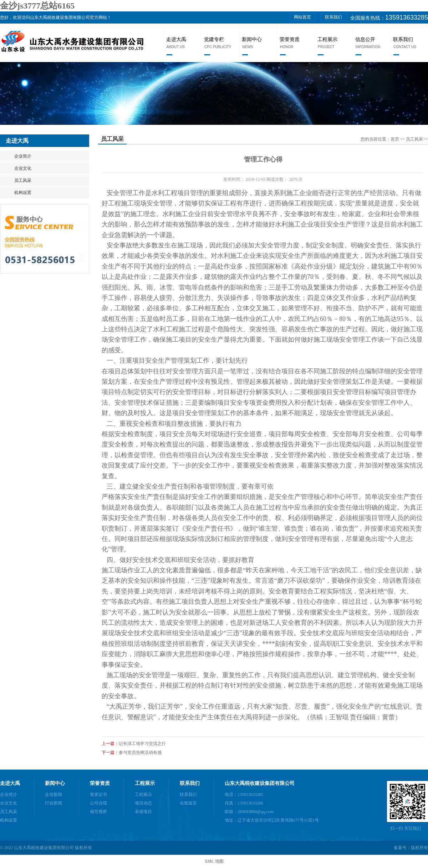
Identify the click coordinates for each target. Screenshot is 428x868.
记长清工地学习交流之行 (142, 744)
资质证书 (98, 795)
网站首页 (302, 17)
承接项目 (143, 812)
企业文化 (23, 168)
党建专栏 (214, 39)
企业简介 (23, 156)
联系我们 (333, 17)
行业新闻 (53, 803)
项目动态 (143, 803)
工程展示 (327, 39)
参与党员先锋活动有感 (140, 752)
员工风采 (23, 180)
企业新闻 (53, 795)
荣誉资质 (290, 39)
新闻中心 (252, 39)
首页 (395, 139)
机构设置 (23, 193)
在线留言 (188, 803)
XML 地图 (214, 861)
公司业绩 (98, 803)
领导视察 (98, 812)
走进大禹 (176, 39)
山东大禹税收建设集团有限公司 (260, 783)
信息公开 (365, 39)
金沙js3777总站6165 (37, 6)
